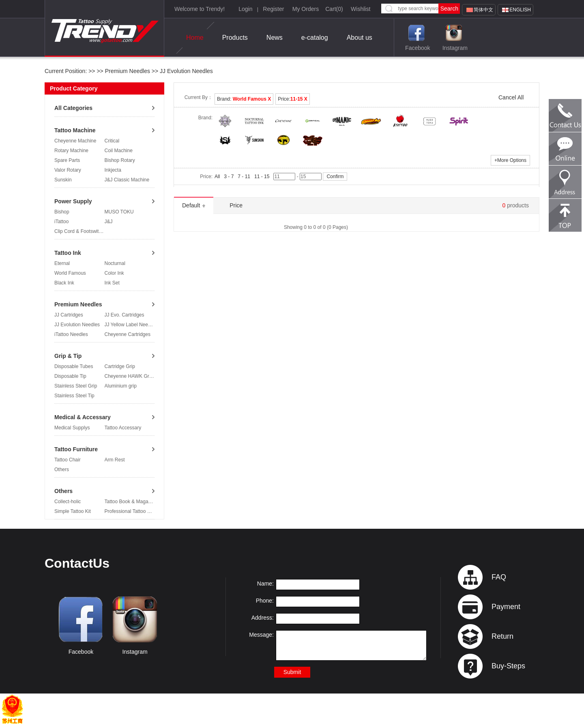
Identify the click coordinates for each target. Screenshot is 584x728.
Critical (112, 141)
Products (235, 38)
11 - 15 (262, 177)
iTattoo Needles (71, 334)
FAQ (499, 577)
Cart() (334, 9)
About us (360, 38)
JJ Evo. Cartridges (125, 315)
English (520, 10)
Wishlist (361, 9)
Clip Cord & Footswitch (79, 231)
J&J (109, 222)
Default (194, 205)
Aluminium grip (121, 386)
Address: (263, 618)
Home (195, 38)
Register (273, 9)
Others (62, 470)
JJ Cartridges (69, 315)
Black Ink (64, 283)
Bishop (62, 212)
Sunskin (63, 180)
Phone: (265, 601)
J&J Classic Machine (127, 180)
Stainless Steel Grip (76, 386)
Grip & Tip (68, 356)
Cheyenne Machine (75, 141)
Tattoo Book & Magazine (131, 502)
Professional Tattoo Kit (129, 511)
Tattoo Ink (68, 253)
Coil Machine (119, 151)
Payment (506, 607)
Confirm (335, 177)
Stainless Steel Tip (74, 396)
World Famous (70, 273)
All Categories (73, 108)
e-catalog (315, 38)
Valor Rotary (68, 170)
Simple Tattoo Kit (73, 511)
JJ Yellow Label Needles (131, 325)
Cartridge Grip (120, 366)
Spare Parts (67, 160)
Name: (265, 584)
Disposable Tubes (74, 366)
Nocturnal (115, 263)
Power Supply (73, 201)
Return (502, 636)
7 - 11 (244, 177)
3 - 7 (229, 177)
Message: (261, 635)
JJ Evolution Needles (186, 71)
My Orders (306, 9)
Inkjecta (113, 170)
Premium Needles (128, 71)
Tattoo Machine (75, 130)
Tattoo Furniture (76, 449)
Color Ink (114, 273)
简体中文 (483, 10)
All (217, 177)
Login (245, 9)
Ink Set (112, 283)
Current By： (199, 97)
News (275, 38)
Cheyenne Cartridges (128, 334)
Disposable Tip (70, 376)
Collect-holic (68, 502)
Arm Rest (115, 460)
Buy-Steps (508, 666)
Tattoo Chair (68, 460)
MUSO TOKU (119, 212)
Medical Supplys (72, 428)
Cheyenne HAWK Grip (129, 376)
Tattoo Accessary (123, 428)
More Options (510, 160)
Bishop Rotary (120, 160)
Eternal (62, 263)
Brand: (244, 99)
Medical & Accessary (83, 417)
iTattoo (61, 222)
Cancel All (511, 97)
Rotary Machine (71, 151)
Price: (293, 99)
